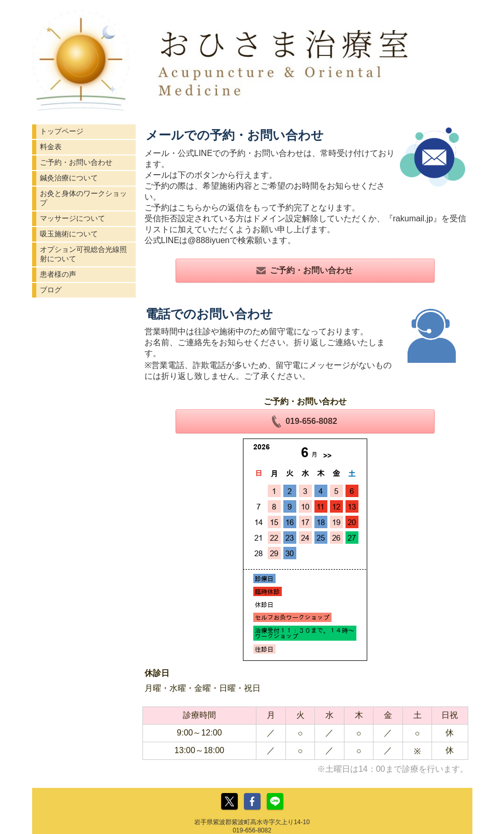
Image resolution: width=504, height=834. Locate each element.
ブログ (51, 290)
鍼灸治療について (69, 178)
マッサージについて (73, 218)
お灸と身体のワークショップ (83, 198)
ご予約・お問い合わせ (76, 162)
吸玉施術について (69, 234)
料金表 (51, 147)
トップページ (62, 131)
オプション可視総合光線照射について (83, 254)
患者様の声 (58, 274)
